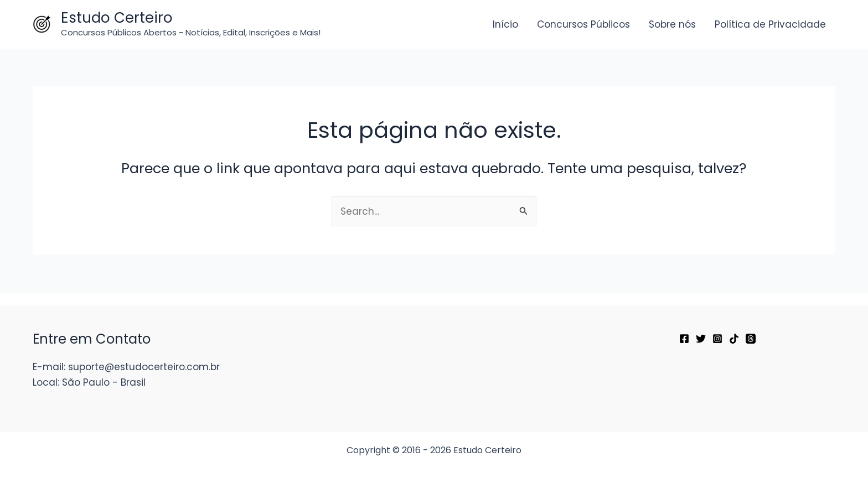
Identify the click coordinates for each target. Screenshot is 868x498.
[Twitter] (701, 339)
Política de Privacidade (770, 24)
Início (505, 24)
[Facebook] (684, 339)
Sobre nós (672, 24)
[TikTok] (734, 339)
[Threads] (751, 339)
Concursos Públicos (583, 24)
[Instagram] (717, 339)
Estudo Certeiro (117, 18)
